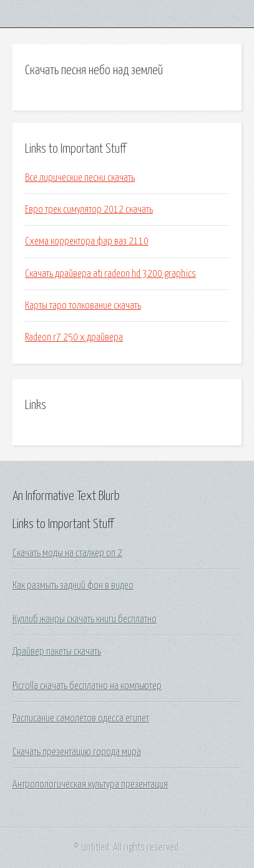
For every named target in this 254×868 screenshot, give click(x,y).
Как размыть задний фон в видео (73, 586)
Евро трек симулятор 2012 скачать (89, 210)
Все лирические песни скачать (80, 178)
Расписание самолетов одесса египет (81, 718)
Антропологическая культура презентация (90, 784)
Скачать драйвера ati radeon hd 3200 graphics (110, 274)
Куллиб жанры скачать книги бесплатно (85, 619)
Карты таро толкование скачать (83, 306)
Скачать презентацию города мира (77, 752)
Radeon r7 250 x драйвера (74, 337)
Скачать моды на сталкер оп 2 (67, 553)
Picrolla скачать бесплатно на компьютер (87, 686)
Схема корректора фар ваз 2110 (87, 241)
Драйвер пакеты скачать (57, 652)
